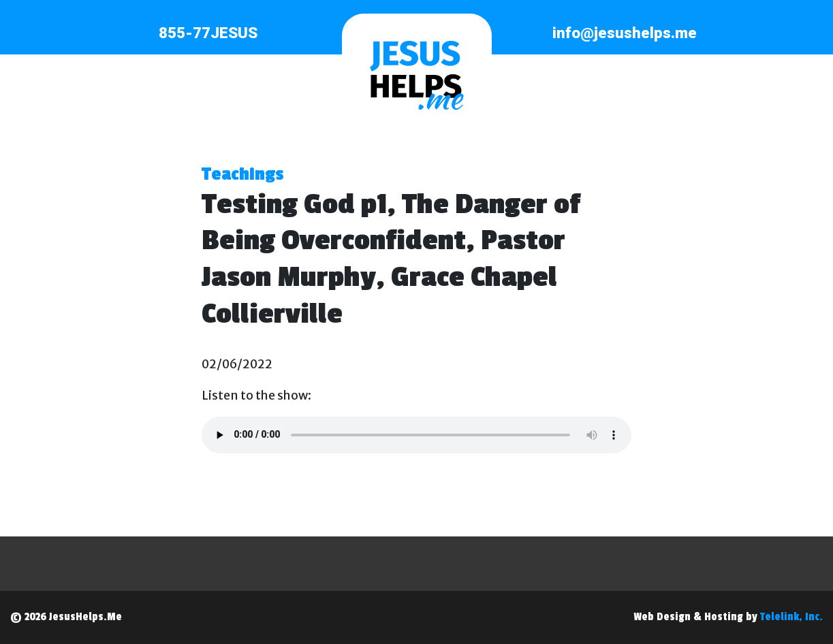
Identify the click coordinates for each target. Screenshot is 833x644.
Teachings (243, 174)
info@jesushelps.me (625, 33)
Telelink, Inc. (791, 617)
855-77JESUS (208, 33)
